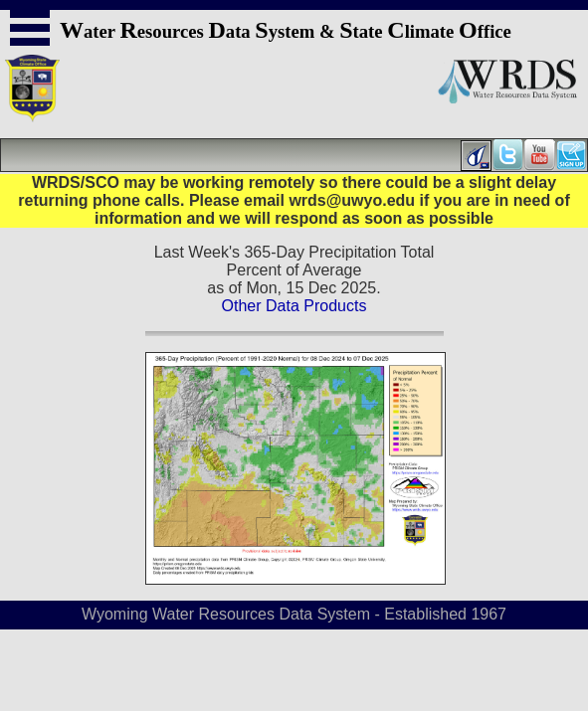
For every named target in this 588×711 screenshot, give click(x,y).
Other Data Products (294, 306)
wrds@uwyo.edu (352, 200)
